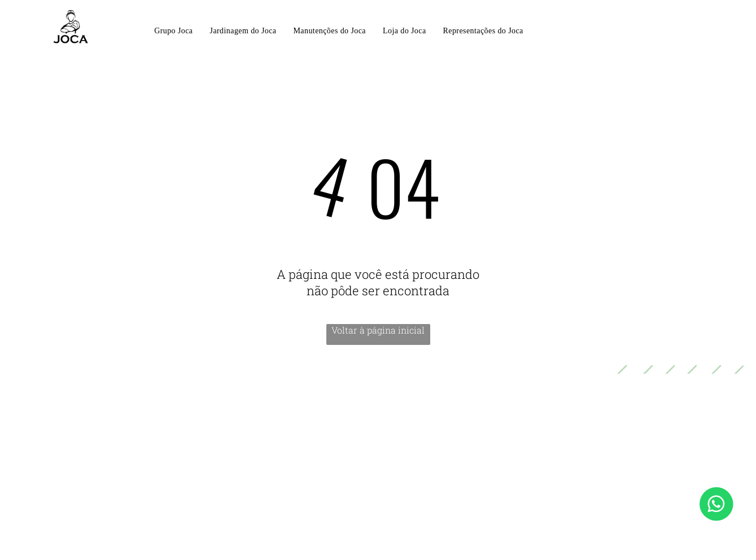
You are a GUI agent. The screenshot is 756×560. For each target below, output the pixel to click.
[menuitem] (173, 32)
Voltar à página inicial (378, 330)
